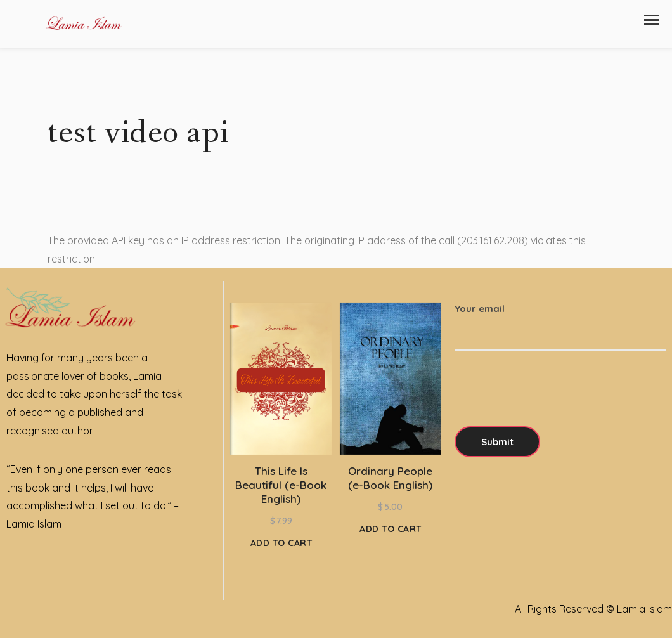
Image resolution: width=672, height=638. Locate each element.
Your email (560, 321)
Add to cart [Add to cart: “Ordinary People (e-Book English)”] (391, 529)
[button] (652, 20)
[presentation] (551, 401)
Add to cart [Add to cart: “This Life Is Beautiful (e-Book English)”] (281, 543)
